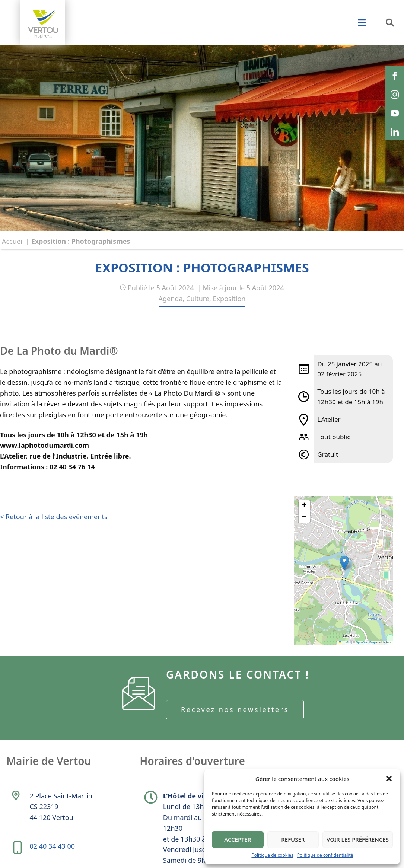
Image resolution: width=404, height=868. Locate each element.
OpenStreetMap (366, 642)
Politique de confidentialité (325, 855)
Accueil (13, 241)
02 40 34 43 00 (52, 846)
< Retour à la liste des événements (54, 517)
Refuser (293, 839)
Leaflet (345, 642)
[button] (389, 779)
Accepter (238, 839)
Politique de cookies (272, 855)
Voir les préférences (358, 839)
